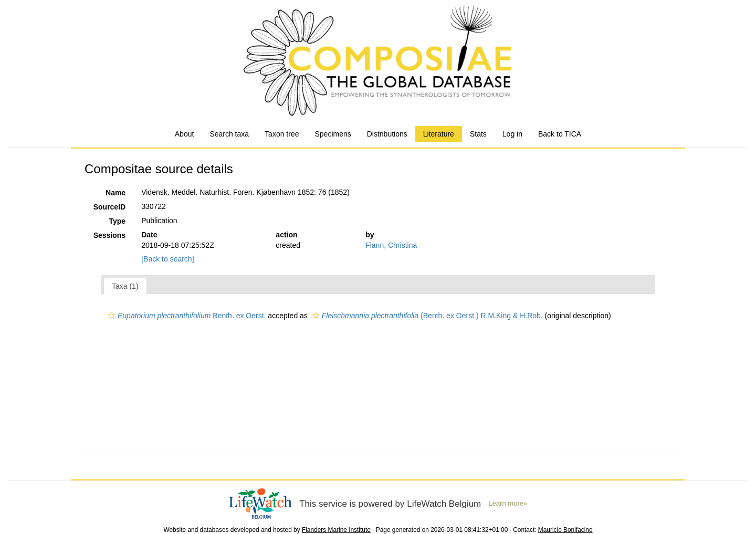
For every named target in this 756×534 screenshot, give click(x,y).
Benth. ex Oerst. (186, 316)
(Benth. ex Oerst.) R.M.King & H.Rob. (426, 316)
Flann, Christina (391, 245)
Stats (478, 134)
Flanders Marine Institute (336, 530)
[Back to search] (167, 259)
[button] (112, 316)
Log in (512, 134)
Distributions (387, 134)
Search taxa (229, 134)
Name (115, 193)
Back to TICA (560, 134)
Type (118, 221)
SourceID (109, 207)
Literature (439, 134)
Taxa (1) (125, 286)
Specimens (333, 134)
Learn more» (508, 503)
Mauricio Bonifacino (565, 530)
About (185, 134)
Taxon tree (282, 134)
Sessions (109, 235)
